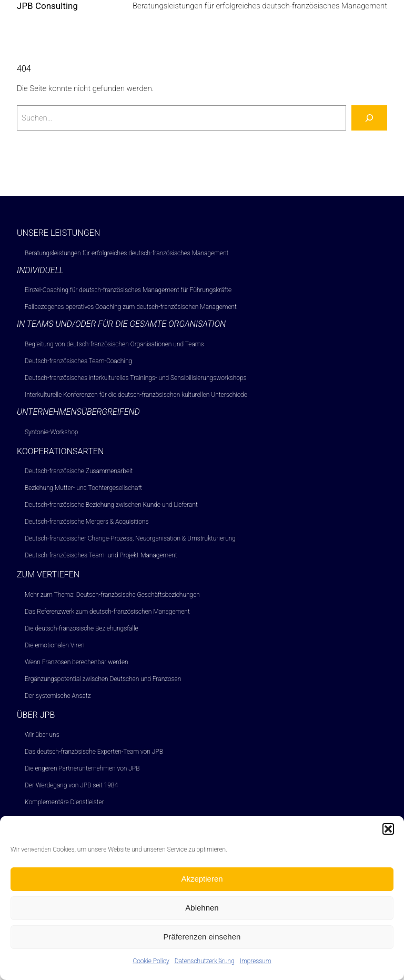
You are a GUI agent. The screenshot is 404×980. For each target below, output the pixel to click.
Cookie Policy (151, 967)
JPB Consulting (47, 6)
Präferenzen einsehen (202, 943)
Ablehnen (202, 914)
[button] (388, 835)
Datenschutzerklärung (205, 967)
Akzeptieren (202, 886)
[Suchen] (369, 118)
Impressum (256, 967)
